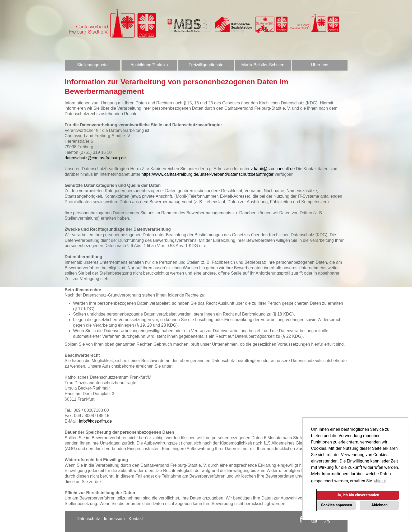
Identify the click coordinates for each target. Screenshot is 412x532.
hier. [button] (380, 481)
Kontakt (136, 519)
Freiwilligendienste (206, 65)
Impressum (114, 519)
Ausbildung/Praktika (149, 65)
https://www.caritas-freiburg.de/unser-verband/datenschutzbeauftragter (207, 174)
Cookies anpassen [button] (336, 505)
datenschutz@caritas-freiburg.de (95, 158)
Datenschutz (88, 519)
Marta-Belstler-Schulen (263, 65)
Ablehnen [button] (379, 505)
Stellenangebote (92, 65)
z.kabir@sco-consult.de (273, 169)
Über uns (320, 65)
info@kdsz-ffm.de (95, 421)
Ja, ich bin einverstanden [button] (358, 495)
